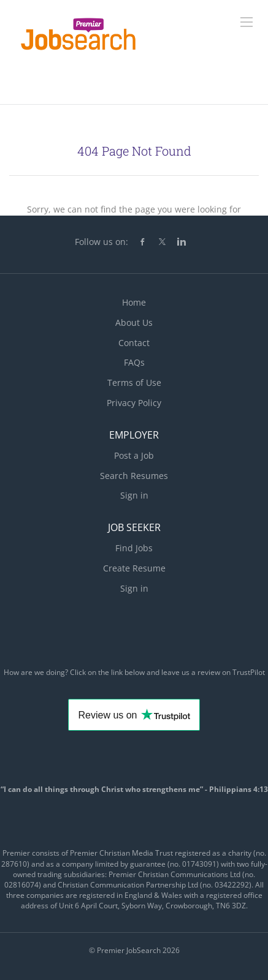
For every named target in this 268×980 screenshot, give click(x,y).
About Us (134, 322)
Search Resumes (134, 476)
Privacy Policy (134, 403)
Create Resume (134, 568)
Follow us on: (101, 242)
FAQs (134, 362)
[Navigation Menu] (247, 22)
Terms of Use (134, 383)
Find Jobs (134, 548)
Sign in (134, 495)
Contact (134, 343)
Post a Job (134, 455)
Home (134, 302)
